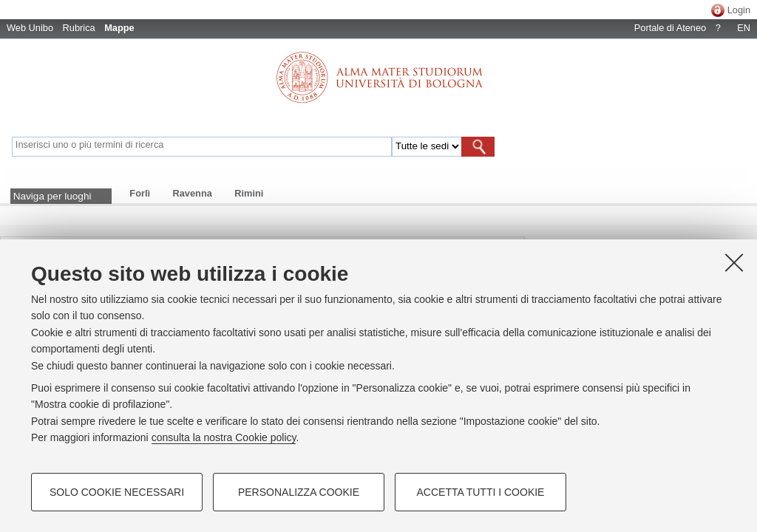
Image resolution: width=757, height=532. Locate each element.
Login (739, 10)
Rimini (249, 193)
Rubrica (79, 28)
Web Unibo (30, 28)
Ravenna (193, 193)
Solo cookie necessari (117, 492)
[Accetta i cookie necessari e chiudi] (734, 262)
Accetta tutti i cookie (481, 492)
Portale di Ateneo (670, 28)
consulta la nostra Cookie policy (224, 437)
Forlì (140, 193)
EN (744, 28)
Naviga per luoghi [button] (52, 196)
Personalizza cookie (299, 492)
